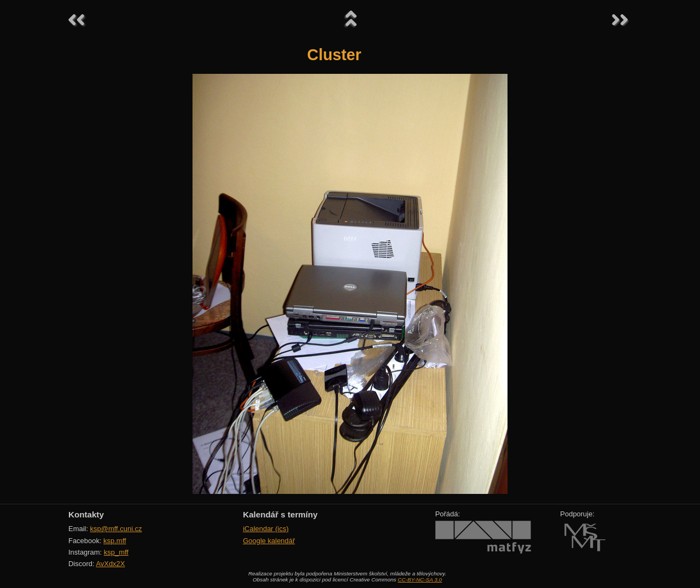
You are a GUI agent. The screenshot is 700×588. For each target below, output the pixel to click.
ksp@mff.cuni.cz (116, 529)
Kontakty (86, 514)
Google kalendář (269, 541)
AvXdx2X (110, 564)
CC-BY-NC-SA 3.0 (420, 580)
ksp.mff (115, 541)
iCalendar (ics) (266, 529)
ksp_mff (116, 552)
